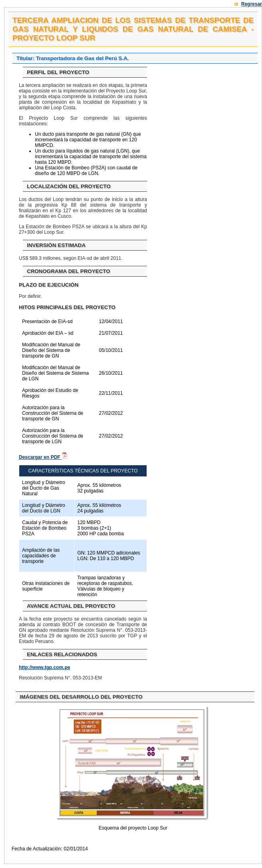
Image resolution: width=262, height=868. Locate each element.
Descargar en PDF (43, 457)
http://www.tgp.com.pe (44, 667)
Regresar (252, 4)
